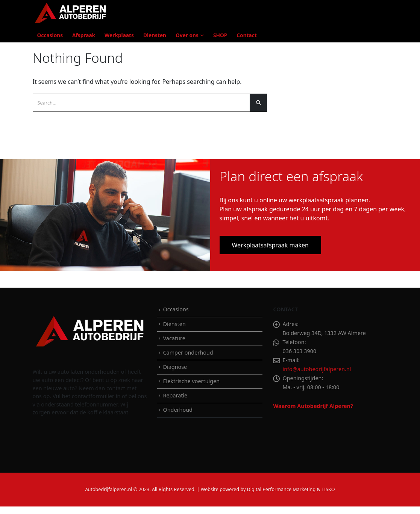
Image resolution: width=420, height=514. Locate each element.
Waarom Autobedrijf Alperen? (313, 406)
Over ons (187, 35)
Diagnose (175, 367)
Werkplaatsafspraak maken (270, 245)
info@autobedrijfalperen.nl (317, 369)
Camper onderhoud (188, 353)
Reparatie (175, 395)
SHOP (220, 35)
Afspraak (84, 35)
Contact (246, 35)
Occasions (50, 35)
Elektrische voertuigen (191, 381)
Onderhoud (177, 410)
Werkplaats (119, 35)
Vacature (174, 338)
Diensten (155, 35)
